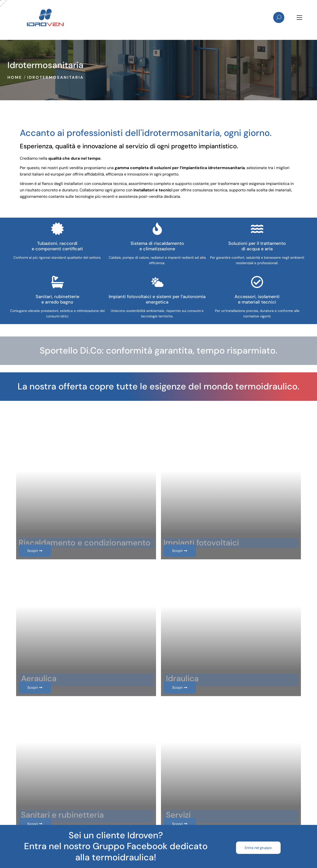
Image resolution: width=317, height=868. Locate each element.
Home (15, 77)
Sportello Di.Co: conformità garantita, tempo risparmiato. (158, 350)
